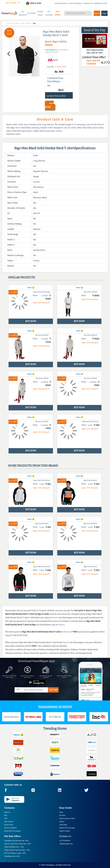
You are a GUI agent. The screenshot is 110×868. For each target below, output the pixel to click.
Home (61, 812)
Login (104, 13)
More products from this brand (33, 466)
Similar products (22, 277)
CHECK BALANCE (61, 3)
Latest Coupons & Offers (67, 818)
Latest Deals (63, 825)
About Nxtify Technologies (12, 831)
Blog (6, 815)
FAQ (6, 818)
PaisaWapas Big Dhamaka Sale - (16, 841)
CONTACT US (88, 3)
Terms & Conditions (10, 828)
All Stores (62, 815)
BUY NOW (49, 105)
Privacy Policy (9, 825)
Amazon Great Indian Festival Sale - (18, 844)
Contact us (65, 836)
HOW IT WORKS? (76, 3)
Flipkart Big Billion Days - (14, 847)
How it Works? (9, 822)
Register (97, 13)
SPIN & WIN (33, 3)
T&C (49, 86)
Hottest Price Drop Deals (67, 828)
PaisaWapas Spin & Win (12, 856)
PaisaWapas (50, 865)
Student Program (65, 831)
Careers (62, 822)
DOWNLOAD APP (101, 3)
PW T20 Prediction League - (15, 853)
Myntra (49, 45)
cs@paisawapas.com (66, 844)
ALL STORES (31, 13)
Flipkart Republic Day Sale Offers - (17, 850)
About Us (7, 812)
